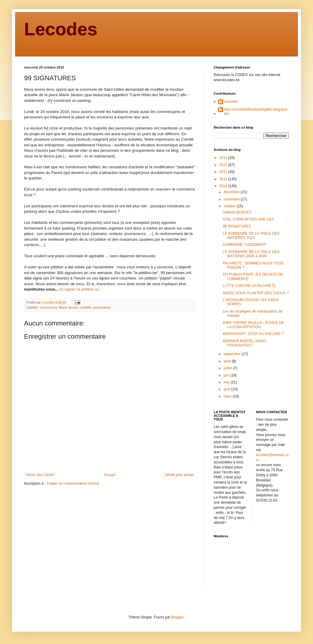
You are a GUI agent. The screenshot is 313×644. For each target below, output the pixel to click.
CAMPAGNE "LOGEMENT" (245, 245)
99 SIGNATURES (237, 226)
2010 (224, 186)
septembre (233, 354)
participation (102, 307)
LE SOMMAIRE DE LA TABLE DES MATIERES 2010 (251, 236)
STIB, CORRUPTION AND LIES (248, 219)
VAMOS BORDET (237, 212)
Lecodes (61, 29)
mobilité (86, 307)
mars (228, 396)
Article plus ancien (180, 475)
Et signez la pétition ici (79, 289)
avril (227, 389)
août (228, 361)
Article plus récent (40, 475)
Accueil (110, 475)
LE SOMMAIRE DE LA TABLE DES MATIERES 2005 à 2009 (251, 254)
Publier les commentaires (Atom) (73, 484)
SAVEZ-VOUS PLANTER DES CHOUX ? (256, 293)
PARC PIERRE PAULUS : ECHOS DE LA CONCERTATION (253, 325)
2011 (224, 179)
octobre (230, 206)
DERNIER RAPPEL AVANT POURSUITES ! (245, 343)
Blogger (177, 617)
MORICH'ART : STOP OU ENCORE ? (253, 334)
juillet (228, 368)
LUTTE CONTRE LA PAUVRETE (249, 286)
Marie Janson (68, 307)
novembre (232, 199)
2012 (224, 172)
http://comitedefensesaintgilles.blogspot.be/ (256, 111)
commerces (49, 307)
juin (227, 375)
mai (227, 382)
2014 (224, 158)
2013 (224, 165)
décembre (232, 192)
